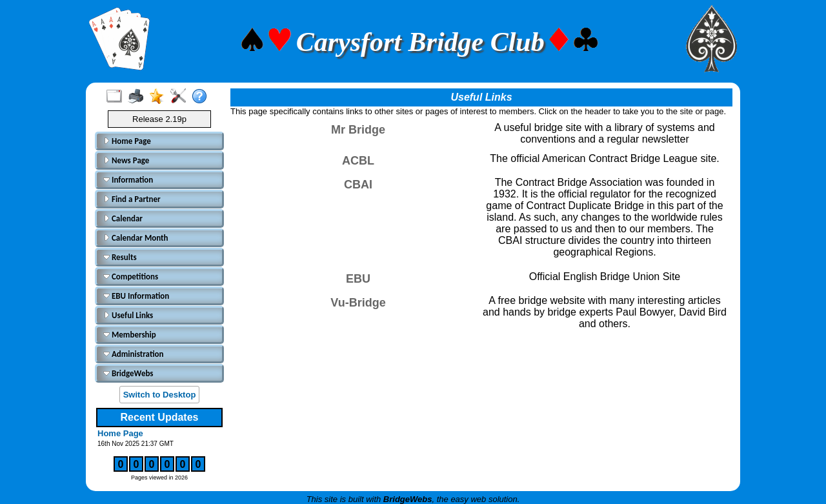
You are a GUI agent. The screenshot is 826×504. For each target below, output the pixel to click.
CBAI (358, 185)
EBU (358, 279)
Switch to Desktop (160, 395)
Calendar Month (136, 238)
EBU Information (136, 296)
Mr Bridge (358, 130)
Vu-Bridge (358, 303)
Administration (133, 354)
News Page (126, 160)
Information (128, 180)
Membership (130, 335)
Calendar (123, 218)
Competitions (131, 277)
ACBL (358, 161)
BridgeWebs (128, 373)
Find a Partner (132, 199)
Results (120, 257)
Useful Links (128, 315)
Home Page (127, 141)
